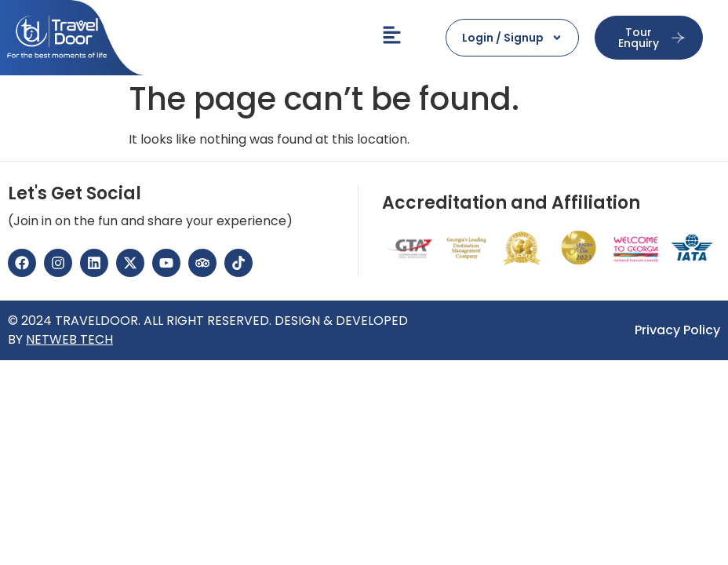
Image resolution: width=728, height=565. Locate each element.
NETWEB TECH (69, 339)
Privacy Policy (677, 330)
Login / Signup (512, 38)
